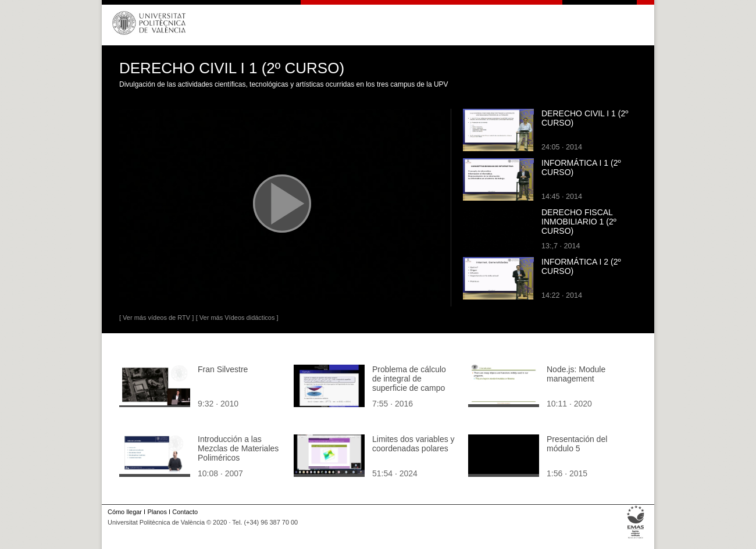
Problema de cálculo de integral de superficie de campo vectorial (409, 383)
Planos (157, 512)
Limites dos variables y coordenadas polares (413, 444)
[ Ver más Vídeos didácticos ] (237, 318)
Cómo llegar (125, 512)
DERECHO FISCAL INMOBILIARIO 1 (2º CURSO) (579, 222)
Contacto (185, 512)
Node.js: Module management (576, 374)
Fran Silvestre (223, 369)
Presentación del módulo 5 (577, 444)
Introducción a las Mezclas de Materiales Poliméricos (238, 448)
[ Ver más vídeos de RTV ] (156, 318)
